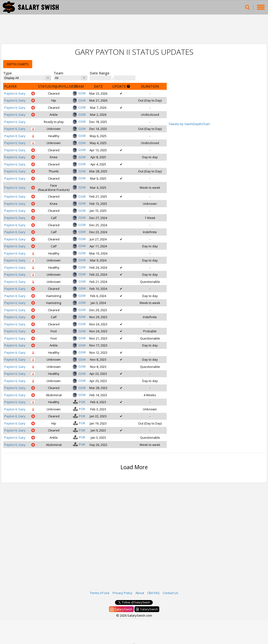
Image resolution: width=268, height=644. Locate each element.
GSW (79, 93)
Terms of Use (100, 593)
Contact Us (170, 593)
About (140, 593)
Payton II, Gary (15, 93)
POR (79, 402)
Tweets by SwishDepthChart (189, 124)
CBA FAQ (153, 593)
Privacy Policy (122, 593)
